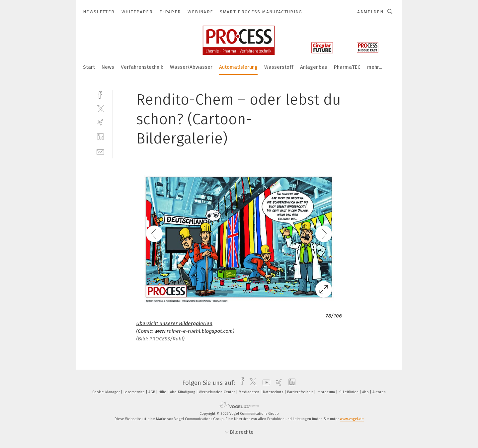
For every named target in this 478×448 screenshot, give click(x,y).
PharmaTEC (347, 67)
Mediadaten (249, 392)
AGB (152, 392)
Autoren (379, 392)
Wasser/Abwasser (191, 67)
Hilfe (163, 392)
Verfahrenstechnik (142, 67)
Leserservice (135, 392)
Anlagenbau (314, 67)
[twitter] (100, 108)
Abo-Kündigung (183, 392)
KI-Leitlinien (349, 392)
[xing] (100, 123)
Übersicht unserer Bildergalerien (174, 323)
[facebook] (100, 94)
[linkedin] (100, 137)
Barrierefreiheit (301, 392)
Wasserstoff (279, 67)
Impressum (326, 392)
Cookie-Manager (107, 392)
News (108, 67)
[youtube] (265, 383)
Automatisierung (238, 67)
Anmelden (370, 12)
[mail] (100, 151)
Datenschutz (274, 392)
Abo (366, 392)
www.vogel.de (352, 419)
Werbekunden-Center (217, 392)
